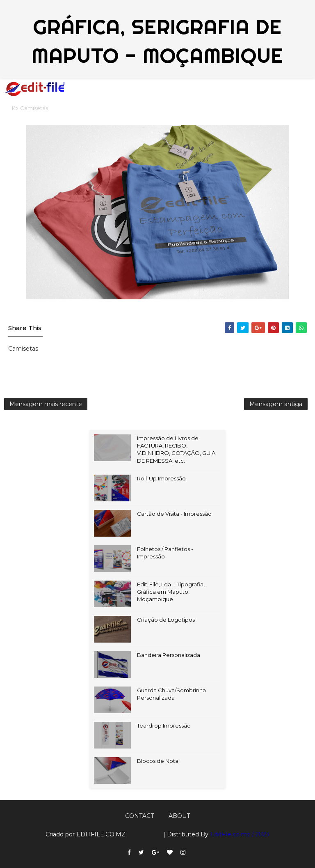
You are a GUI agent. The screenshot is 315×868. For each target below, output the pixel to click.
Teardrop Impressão (164, 726)
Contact (139, 816)
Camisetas (34, 108)
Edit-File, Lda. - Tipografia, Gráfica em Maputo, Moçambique (171, 592)
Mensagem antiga (276, 404)
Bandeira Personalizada (169, 655)
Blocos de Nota (158, 761)
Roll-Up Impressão (161, 478)
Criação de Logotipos (166, 620)
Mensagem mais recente (46, 404)
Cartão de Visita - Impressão (174, 514)
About (179, 816)
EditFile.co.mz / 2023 (240, 834)
